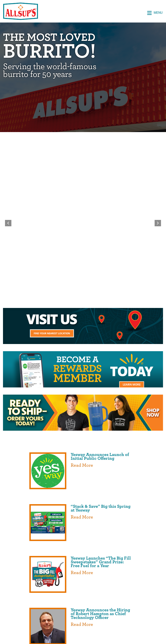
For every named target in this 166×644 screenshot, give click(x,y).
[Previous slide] (8, 145)
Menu (155, 13)
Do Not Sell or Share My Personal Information (83, 631)
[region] (83, 145)
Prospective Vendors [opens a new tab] (26, 607)
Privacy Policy (96, 626)
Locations (103, 607)
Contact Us (83, 615)
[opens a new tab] (83, 213)
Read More (82, 309)
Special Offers (63, 596)
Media (155, 607)
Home (40, 596)
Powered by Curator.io (144, 559)
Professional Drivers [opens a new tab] (70, 607)
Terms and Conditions (130, 626)
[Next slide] (158, 145)
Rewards (123, 596)
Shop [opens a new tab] (107, 596)
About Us (89, 596)
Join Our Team (131, 607)
